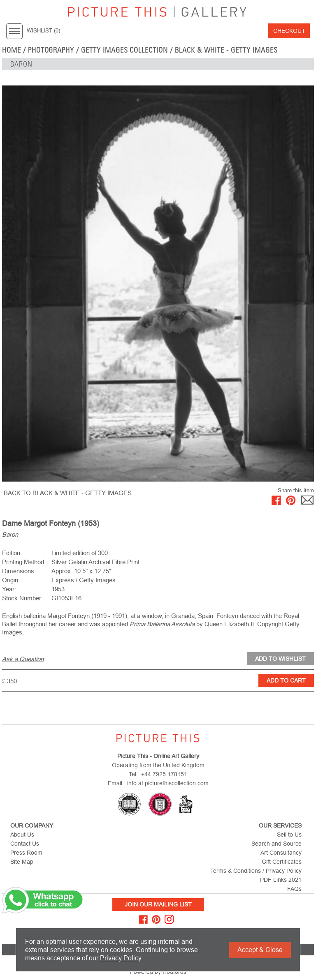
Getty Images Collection (124, 50)
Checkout (289, 31)
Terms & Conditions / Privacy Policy (256, 871)
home (12, 50)
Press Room (26, 853)
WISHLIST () (43, 31)
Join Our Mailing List (158, 904)
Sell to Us (289, 835)
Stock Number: (22, 598)
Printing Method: (24, 562)
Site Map (22, 862)
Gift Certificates (282, 862)
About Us (22, 835)
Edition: (12, 553)
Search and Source (276, 844)
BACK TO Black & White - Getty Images (68, 493)
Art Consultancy (281, 853)
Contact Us (25, 844)
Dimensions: (19, 571)
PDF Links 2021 (281, 880)
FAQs (294, 889)
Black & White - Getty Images (226, 50)
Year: (9, 589)
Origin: (11, 580)
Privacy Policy (121, 958)
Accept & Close (260, 950)
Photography (51, 50)
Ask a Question (23, 659)
